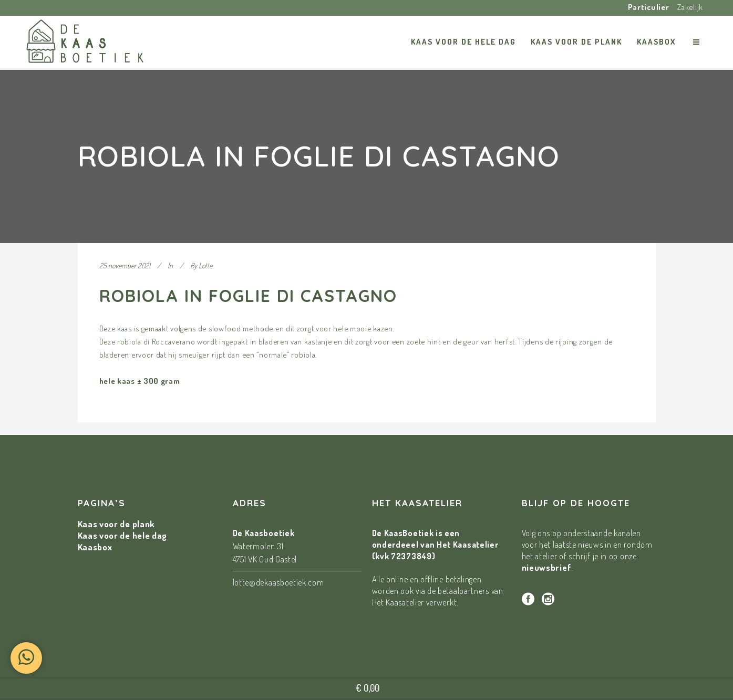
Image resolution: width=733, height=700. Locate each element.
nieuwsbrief (547, 567)
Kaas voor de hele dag (123, 535)
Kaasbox (95, 547)
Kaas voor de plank (117, 524)
